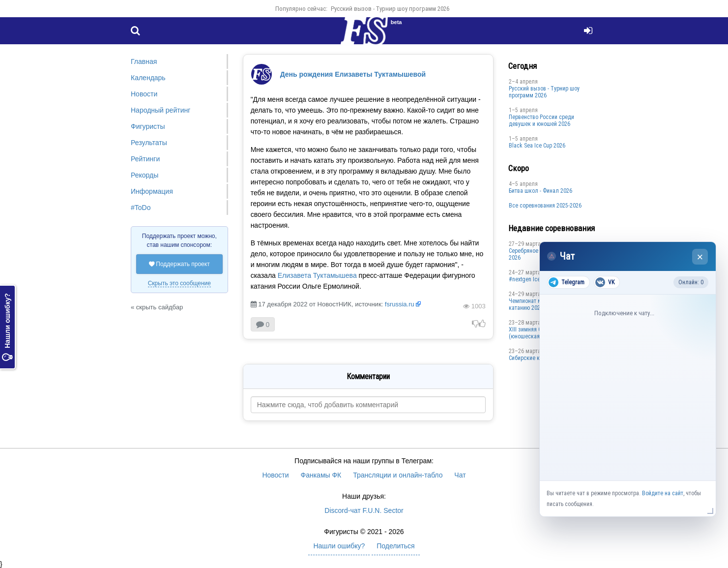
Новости (144, 94)
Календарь (148, 78)
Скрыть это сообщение (179, 283)
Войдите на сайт (663, 493)
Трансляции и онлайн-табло (398, 475)
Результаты (149, 143)
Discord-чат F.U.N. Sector (364, 510)
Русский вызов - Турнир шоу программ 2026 (390, 9)
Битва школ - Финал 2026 (540, 191)
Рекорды (145, 175)
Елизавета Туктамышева (317, 275)
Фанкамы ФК (321, 475)
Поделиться (395, 546)
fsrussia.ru (400, 304)
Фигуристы (148, 126)
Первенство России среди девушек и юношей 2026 (541, 120)
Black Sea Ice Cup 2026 (537, 146)
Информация (152, 191)
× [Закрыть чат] (700, 257)
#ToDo (141, 208)
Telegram (567, 282)
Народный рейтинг (160, 110)
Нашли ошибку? (7, 327)
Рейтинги (145, 159)
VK (605, 282)
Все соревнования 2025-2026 (545, 206)
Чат (460, 475)
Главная (144, 61)
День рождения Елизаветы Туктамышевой (353, 74)
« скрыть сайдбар (157, 307)
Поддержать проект (179, 264)
